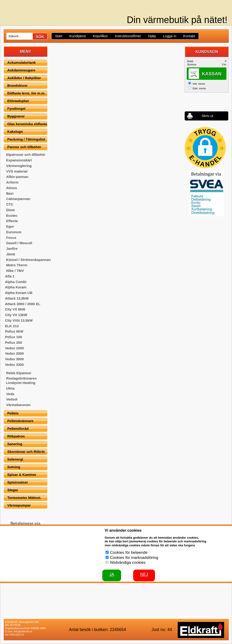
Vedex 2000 (14, 353)
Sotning (14, 467)
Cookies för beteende (129, 552)
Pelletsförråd (18, 429)
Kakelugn (15, 132)
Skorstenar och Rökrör (26, 452)
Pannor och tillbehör (24, 147)
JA (112, 574)
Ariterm (12, 182)
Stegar (13, 490)
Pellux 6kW (14, 331)
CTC (10, 204)
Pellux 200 (13, 342)
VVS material (17, 171)
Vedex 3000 (14, 359)
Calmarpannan (18, 199)
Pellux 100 (13, 337)
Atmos (11, 188)
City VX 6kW (15, 309)
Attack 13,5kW (17, 298)
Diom (10, 210)
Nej (144, 574)
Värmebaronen (18, 405)
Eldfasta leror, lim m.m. (26, 93)
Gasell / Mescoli (19, 243)
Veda (10, 394)
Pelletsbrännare (20, 421)
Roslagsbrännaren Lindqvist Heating (21, 380)
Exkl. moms (199, 88)
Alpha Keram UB (19, 293)
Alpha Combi (16, 282)
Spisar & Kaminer (22, 475)
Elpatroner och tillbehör (26, 155)
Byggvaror (16, 116)
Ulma (10, 388)
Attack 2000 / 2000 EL (23, 304)
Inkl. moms (199, 84)
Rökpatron (16, 436)
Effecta (12, 221)
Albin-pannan (17, 177)
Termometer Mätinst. (24, 498)
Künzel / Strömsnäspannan (28, 260)
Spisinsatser (18, 482)
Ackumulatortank (21, 62)
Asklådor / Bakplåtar (24, 78)
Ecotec (12, 215)
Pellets (13, 413)
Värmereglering (19, 166)
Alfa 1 (10, 276)
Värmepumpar (19, 505)
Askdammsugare (21, 70)
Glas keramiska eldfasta (27, 124)
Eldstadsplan (18, 101)
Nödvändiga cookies (128, 562)
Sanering (15, 444)
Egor (10, 226)
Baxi (10, 193)
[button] (205, 148)
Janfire (12, 249)
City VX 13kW (16, 315)
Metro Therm (17, 265)
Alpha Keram (16, 287)
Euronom (14, 232)
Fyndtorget (16, 108)
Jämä (10, 254)
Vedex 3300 (14, 365)
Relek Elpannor (19, 373)
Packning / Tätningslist (26, 139)
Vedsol (12, 399)
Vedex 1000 (14, 348)
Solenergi (15, 459)
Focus (11, 238)
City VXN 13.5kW (19, 320)
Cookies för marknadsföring (134, 558)
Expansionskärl (19, 160)
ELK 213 (12, 326)
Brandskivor (17, 85)
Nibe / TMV (15, 271)
